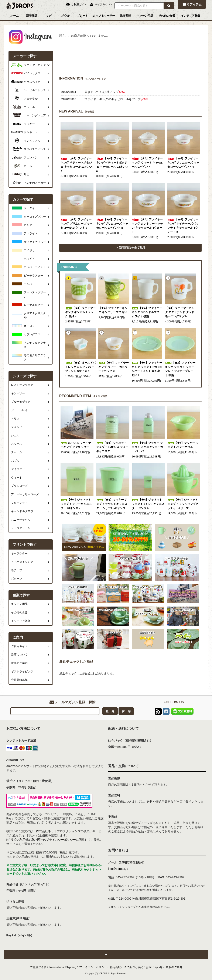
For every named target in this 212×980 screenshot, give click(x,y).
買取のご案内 (174, 967)
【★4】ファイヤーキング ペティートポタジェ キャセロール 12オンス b (77, 165)
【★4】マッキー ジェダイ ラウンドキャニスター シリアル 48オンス (112, 504)
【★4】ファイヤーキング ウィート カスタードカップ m (114, 367)
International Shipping (63, 967)
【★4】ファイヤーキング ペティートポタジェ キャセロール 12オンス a (112, 165)
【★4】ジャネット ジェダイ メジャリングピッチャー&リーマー (183, 504)
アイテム (192, 4)
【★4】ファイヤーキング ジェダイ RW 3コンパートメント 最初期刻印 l (147, 369)
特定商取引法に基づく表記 (126, 967)
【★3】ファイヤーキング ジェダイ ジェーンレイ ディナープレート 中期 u (180, 369)
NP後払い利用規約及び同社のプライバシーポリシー (41, 840)
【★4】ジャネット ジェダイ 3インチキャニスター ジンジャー (148, 504)
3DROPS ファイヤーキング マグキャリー (76, 445)
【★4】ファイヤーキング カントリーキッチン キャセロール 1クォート (147, 226)
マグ (49, 16)
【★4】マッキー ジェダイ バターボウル (183, 445)
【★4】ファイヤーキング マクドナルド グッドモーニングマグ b (180, 312)
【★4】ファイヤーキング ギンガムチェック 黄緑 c (80, 312)
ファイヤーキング (35, 65)
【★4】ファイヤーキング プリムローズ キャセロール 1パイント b (76, 224)
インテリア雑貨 (191, 16)
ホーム (15, 16)
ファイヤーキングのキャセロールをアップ (116, 99)
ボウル (66, 16)
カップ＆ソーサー (104, 16)
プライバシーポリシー (93, 967)
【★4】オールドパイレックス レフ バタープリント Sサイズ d (80, 367)
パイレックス (32, 73)
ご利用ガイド (38, 967)
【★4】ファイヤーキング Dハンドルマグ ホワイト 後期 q (147, 312)
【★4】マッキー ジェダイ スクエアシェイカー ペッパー (147, 447)
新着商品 (32, 16)
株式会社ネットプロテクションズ (58, 831)
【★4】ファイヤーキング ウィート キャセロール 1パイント (148, 163)
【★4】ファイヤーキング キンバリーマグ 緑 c (113, 310)
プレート (82, 16)
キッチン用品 (145, 16)
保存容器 (125, 16)
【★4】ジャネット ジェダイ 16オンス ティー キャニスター (112, 447)
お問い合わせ (154, 967)
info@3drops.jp (118, 869)
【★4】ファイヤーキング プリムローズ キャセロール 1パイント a (112, 224)
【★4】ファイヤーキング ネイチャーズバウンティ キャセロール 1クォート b (183, 226)
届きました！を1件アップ (105, 92)
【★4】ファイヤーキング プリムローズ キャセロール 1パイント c (183, 163)
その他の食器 (167, 16)
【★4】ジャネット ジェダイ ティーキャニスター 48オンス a (76, 504)
